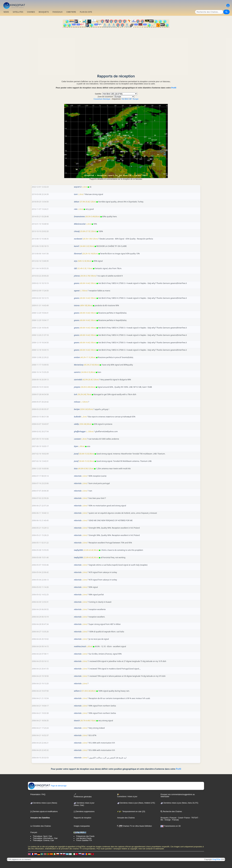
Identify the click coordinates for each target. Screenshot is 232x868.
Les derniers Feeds (84, 838)
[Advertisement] (116, 50)
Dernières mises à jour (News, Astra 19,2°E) (179, 803)
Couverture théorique (102, 99)
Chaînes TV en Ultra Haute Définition (135, 826)
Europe (136, 99)
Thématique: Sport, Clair (42, 836)
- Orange (167, 820)
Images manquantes (82, 826)
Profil (174, 88)
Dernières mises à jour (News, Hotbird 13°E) (136, 803)
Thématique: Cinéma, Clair (43, 840)
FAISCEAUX (57, 12)
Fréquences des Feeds (85, 836)
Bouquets (164, 818)
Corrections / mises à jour (127, 796)
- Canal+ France (183, 818)
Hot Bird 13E (127, 99)
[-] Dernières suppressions (84, 812)
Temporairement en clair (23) (131, 812)
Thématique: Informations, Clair (45, 838)
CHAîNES (31, 12)
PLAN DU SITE (86, 12)
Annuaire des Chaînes (126, 818)
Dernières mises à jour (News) (44, 803)
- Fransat (174, 820)
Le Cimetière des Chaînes (41, 826)
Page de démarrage (47, 786)
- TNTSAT (194, 818)
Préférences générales (83, 796)
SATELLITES (18, 12)
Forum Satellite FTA (84, 840)
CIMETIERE (71, 12)
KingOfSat (216, 859)
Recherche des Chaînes (171, 812)
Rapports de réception (82, 818)
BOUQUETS (44, 12)
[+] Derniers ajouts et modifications (44, 812)
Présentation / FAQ (38, 794)
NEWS (6, 12)
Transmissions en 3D (171, 826)
